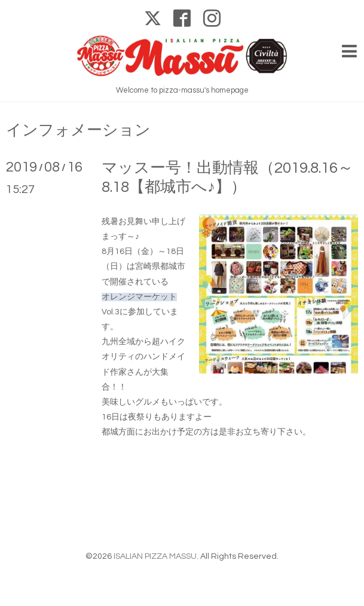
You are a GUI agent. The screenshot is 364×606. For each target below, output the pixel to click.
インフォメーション (78, 130)
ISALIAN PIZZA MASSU (155, 556)
